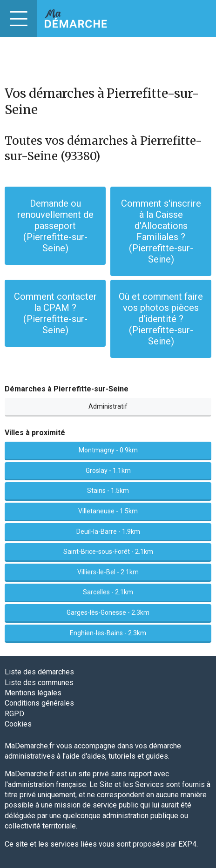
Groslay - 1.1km (108, 471)
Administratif (108, 406)
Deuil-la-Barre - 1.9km (108, 532)
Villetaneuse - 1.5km (108, 511)
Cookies (18, 724)
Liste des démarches (39, 672)
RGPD (14, 714)
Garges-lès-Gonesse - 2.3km (108, 612)
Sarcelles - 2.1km (108, 592)
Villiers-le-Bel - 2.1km (108, 572)
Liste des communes (39, 683)
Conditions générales (39, 703)
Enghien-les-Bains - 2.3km (108, 633)
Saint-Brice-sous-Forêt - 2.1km (108, 552)
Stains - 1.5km (108, 491)
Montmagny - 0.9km (108, 450)
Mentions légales (33, 693)
